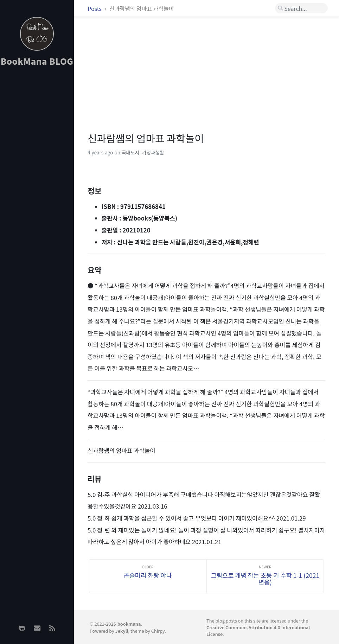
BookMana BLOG (37, 61)
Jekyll (122, 631)
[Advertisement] (37, 183)
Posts (95, 8)
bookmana (129, 624)
